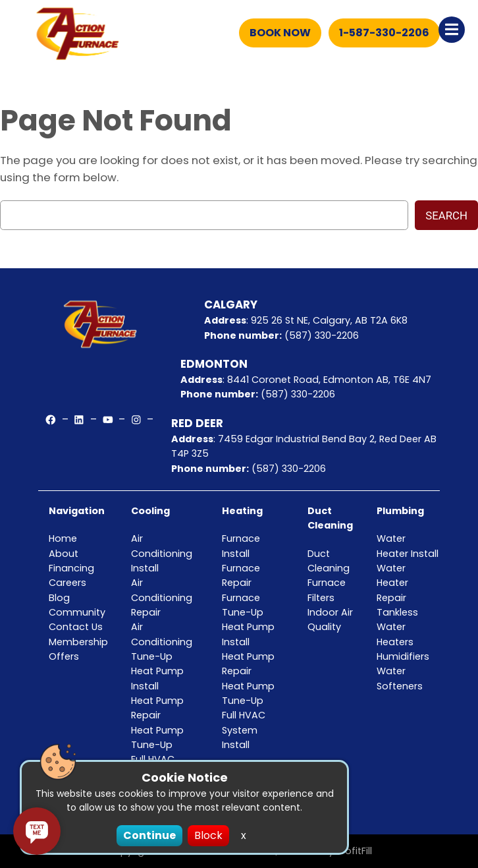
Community (77, 612)
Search (446, 216)
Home (63, 538)
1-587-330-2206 (384, 33)
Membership (78, 642)
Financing (71, 568)
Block (208, 835)
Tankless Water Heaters (397, 627)
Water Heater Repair (392, 583)
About (64, 554)
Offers (64, 656)
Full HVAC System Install (244, 730)
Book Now (280, 33)
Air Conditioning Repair (162, 597)
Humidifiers (403, 656)
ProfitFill (354, 851)
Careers (67, 583)
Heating (242, 511)
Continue (149, 835)
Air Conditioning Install (162, 553)
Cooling (150, 511)
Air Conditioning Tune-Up (162, 642)
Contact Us (76, 627)
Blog (59, 598)
